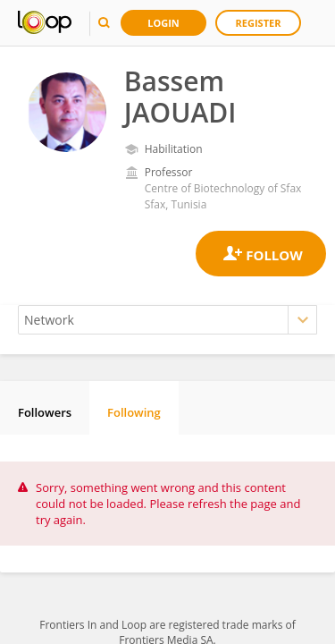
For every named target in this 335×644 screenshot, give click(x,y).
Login (163, 23)
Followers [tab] (45, 412)
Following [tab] (134, 412)
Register (259, 23)
